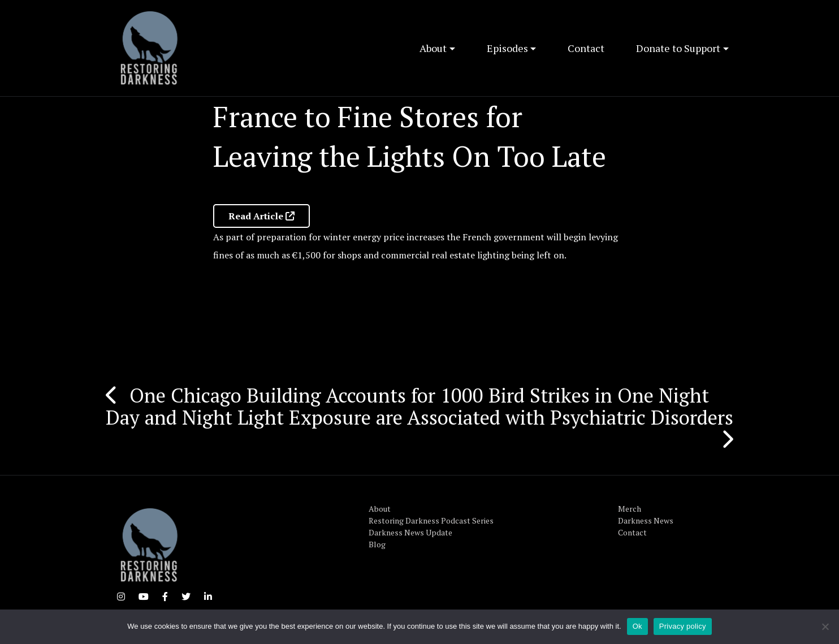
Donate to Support (678, 48)
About (433, 48)
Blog (377, 544)
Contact (586, 48)
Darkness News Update (410, 532)
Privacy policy (683, 626)
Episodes (507, 48)
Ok (637, 626)
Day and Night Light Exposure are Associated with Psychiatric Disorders (419, 417)
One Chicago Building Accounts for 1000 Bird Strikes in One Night (419, 395)
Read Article (261, 216)
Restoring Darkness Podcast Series (431, 520)
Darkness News (646, 520)
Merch (630, 509)
